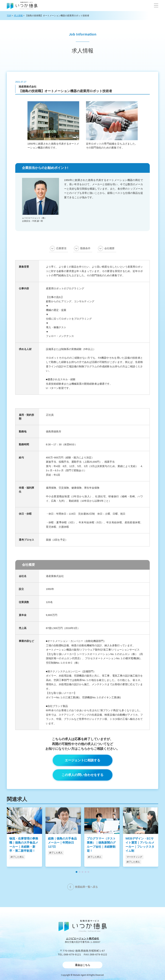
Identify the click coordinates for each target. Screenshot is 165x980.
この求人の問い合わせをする (82, 775)
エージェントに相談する (82, 760)
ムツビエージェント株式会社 (82, 938)
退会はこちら (83, 965)
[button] (156, 5)
